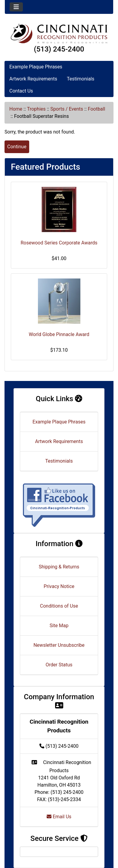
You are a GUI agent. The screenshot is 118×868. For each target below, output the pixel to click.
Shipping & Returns (59, 567)
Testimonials (81, 79)
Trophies (36, 109)
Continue (17, 147)
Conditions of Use (59, 606)
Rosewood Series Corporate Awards (59, 243)
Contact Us (21, 91)
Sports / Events (67, 109)
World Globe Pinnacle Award (59, 334)
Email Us (59, 817)
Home (16, 109)
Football (97, 109)
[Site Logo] (59, 33)
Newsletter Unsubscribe (59, 645)
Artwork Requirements (33, 79)
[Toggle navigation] (16, 7)
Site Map (59, 626)
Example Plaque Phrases (36, 67)
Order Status (59, 665)
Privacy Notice (59, 586)
